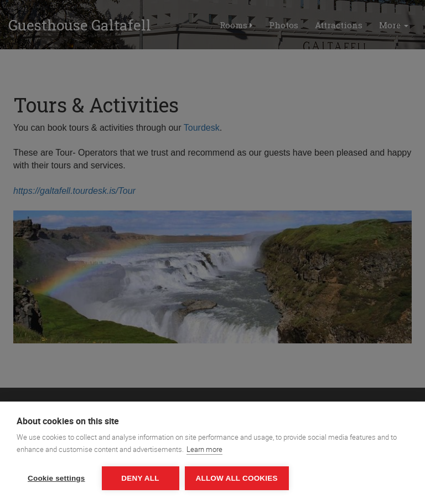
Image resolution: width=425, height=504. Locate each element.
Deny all (140, 478)
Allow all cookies (237, 478)
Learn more (204, 449)
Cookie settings (56, 478)
